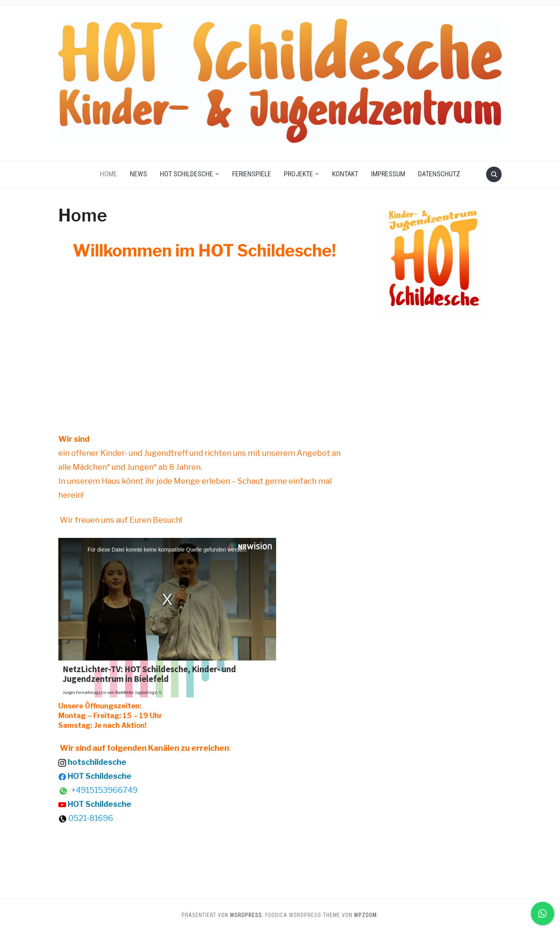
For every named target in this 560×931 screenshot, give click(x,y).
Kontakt (345, 174)
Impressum (388, 174)
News (138, 174)
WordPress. (247, 915)
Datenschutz (439, 174)
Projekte (298, 174)
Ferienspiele (252, 174)
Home (108, 174)
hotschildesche (97, 762)
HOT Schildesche (186, 174)
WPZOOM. (366, 915)
